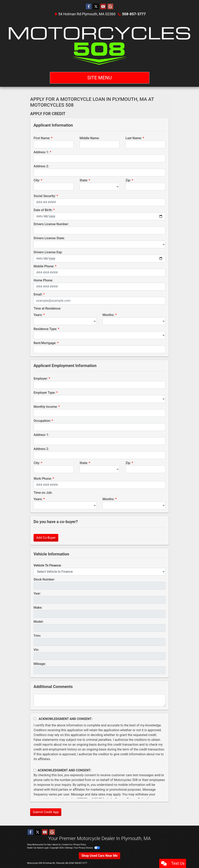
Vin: (36, 650)
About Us (57, 845)
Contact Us (67, 845)
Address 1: (41, 152)
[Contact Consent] (35, 770)
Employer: (41, 379)
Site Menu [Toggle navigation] (99, 78)
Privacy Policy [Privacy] (80, 845)
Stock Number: (44, 579)
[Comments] (99, 700)
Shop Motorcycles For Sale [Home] (39, 845)
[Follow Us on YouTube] (103, 7)
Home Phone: (43, 280)
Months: (108, 315)
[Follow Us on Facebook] (89, 7)
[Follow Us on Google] (110, 7)
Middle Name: (90, 138)
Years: (38, 315)
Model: (38, 622)
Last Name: (134, 138)
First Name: (42, 138)
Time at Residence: (47, 308)
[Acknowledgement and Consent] (35, 719)
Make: (38, 608)
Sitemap (69, 848)
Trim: (37, 636)
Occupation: (42, 421)
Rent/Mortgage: (45, 343)
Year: (37, 593)
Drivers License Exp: (48, 252)
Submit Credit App (46, 812)
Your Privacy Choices (87, 848)
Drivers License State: (49, 238)
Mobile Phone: (44, 266)
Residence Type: (45, 329)
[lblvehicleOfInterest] (99, 572)
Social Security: (45, 196)
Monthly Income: (46, 407)
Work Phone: (43, 479)
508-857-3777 (134, 14)
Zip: (128, 180)
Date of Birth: (43, 210)
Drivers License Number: (51, 224)
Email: (38, 294)
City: (37, 180)
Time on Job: (43, 493)
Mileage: (40, 664)
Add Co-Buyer (46, 538)
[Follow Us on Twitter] (96, 7)
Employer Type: (45, 393)
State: (84, 180)
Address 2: (41, 166)
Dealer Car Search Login (38, 848)
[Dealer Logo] (99, 44)
